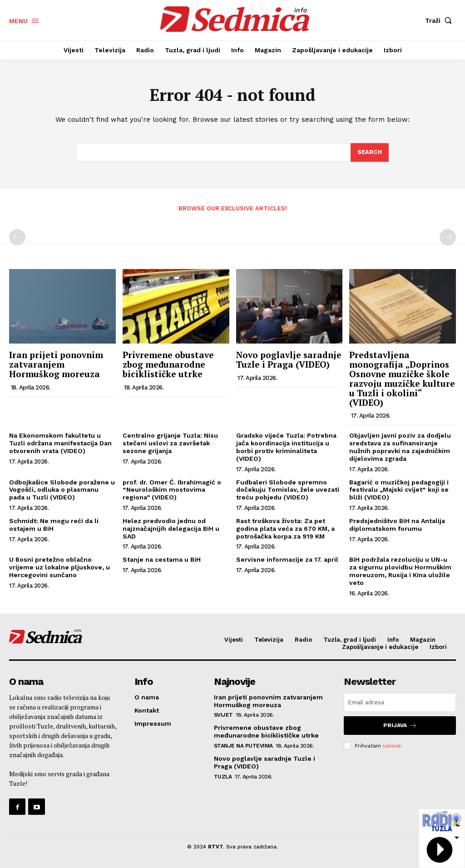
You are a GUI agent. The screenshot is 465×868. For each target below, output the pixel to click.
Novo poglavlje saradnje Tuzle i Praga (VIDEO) (289, 359)
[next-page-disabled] (448, 237)
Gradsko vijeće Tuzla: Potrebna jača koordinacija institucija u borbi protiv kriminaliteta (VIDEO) (286, 447)
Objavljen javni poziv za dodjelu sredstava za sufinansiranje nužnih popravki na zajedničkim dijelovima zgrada (400, 447)
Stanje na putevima (243, 746)
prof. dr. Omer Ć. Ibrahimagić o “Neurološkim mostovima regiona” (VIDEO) (172, 490)
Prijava (400, 726)
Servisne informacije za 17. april (287, 559)
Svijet (223, 715)
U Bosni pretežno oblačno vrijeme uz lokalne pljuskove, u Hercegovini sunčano (59, 567)
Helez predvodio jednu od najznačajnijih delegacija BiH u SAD (171, 529)
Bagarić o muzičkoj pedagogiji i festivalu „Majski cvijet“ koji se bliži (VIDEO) (399, 490)
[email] (400, 702)
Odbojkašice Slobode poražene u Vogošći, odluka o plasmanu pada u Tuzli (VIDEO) (62, 490)
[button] (440, 20)
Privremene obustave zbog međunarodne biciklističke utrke (168, 364)
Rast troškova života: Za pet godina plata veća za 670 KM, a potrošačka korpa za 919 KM (285, 529)
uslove (392, 745)
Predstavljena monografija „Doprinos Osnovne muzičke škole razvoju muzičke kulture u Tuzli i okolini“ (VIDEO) (402, 378)
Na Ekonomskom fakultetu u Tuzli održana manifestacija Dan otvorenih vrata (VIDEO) (60, 444)
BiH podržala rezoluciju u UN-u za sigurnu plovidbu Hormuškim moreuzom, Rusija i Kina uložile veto (400, 571)
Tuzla (223, 777)
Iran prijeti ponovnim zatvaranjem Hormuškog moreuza (56, 364)
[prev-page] (17, 237)
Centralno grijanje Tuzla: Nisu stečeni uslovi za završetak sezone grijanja (170, 444)
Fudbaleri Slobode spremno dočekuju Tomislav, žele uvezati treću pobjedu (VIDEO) (288, 490)
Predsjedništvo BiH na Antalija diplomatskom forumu (397, 525)
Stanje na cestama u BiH (162, 559)
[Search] (370, 153)
